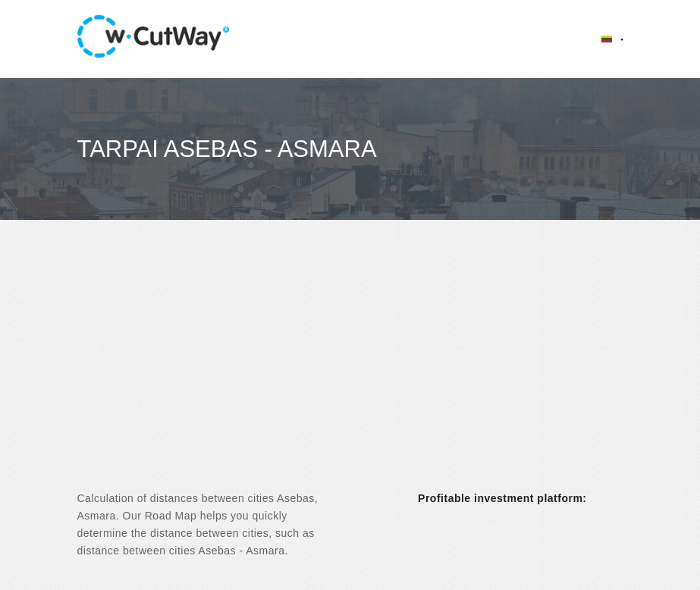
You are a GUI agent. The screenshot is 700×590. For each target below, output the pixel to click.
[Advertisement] (350, 369)
